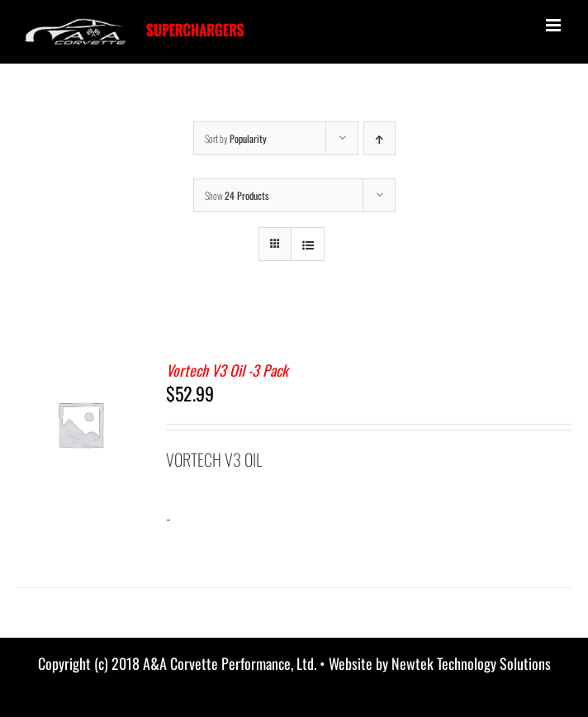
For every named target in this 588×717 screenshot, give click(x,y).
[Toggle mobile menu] (555, 25)
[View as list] (308, 244)
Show (237, 195)
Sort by (236, 138)
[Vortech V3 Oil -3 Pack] (81, 373)
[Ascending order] (379, 138)
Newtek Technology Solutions (471, 663)
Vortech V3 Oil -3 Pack (227, 370)
